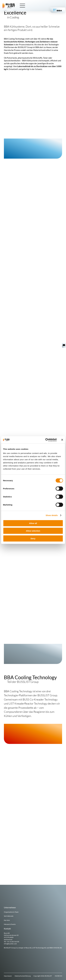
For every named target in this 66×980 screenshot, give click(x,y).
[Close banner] (62, 440)
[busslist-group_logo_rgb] (9, 4)
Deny (33, 538)
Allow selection (33, 531)
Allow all (33, 523)
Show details (52, 515)
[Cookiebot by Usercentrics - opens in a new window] (45, 440)
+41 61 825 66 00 (13, 942)
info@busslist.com (10, 944)
